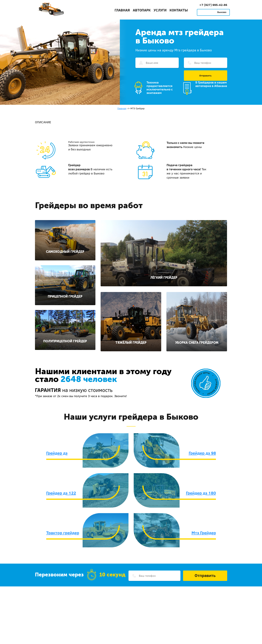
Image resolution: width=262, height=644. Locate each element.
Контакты (179, 10)
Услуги (160, 10)
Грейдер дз (57, 453)
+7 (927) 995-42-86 (213, 5)
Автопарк (142, 10)
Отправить (205, 76)
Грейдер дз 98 (202, 453)
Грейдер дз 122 (61, 493)
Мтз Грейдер (204, 533)
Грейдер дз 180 (201, 493)
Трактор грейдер (63, 533)
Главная (122, 10)
